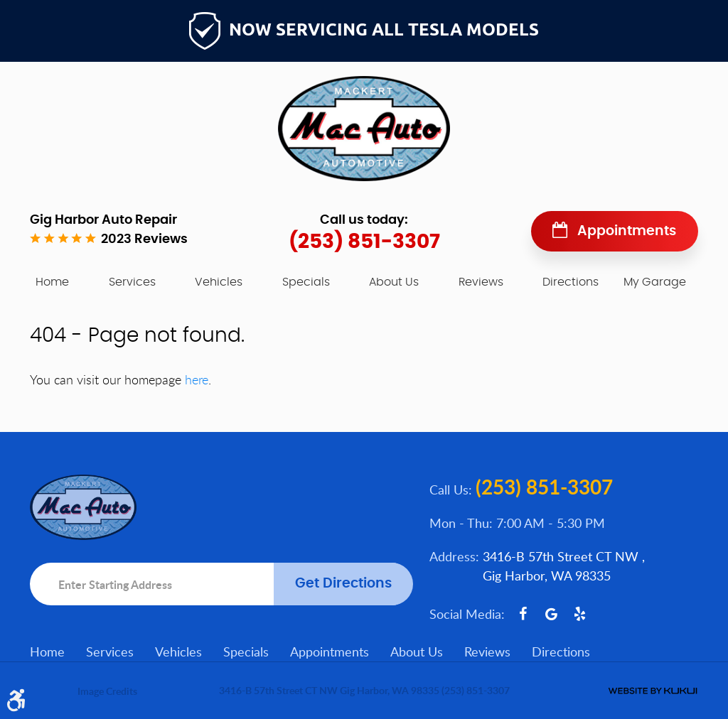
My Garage (655, 282)
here (197, 379)
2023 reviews (144, 239)
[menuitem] (52, 282)
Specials (306, 282)
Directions (571, 282)
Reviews (481, 282)
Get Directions (343, 584)
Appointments (627, 231)
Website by (653, 691)
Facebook (523, 614)
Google (551, 614)
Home (52, 282)
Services (132, 282)
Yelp (579, 614)
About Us (394, 282)
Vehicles (219, 282)
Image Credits (107, 691)
